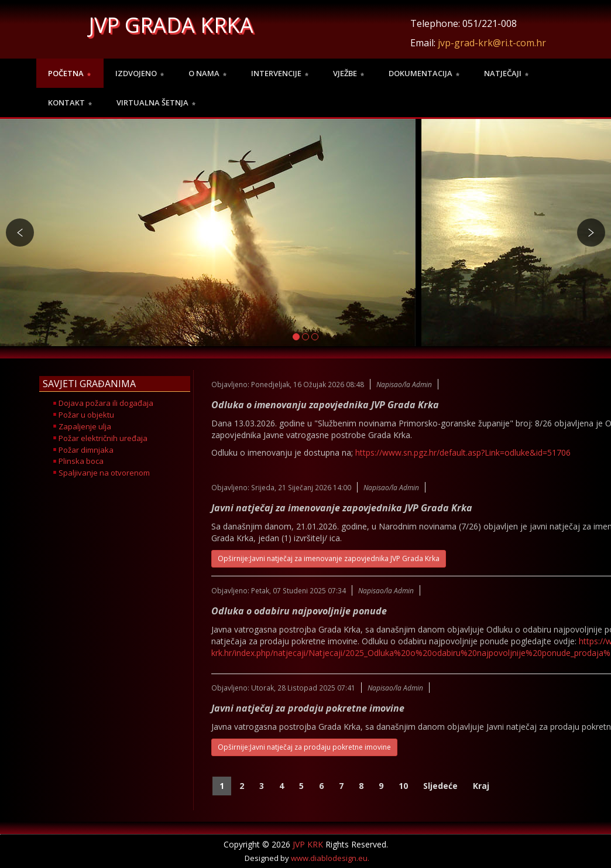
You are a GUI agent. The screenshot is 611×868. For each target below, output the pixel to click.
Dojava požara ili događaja (106, 403)
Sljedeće (440, 786)
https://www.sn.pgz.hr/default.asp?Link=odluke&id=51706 (463, 452)
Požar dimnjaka (86, 450)
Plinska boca (81, 461)
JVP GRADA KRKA (171, 25)
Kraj (481, 786)
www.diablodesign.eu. (330, 858)
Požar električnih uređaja (103, 438)
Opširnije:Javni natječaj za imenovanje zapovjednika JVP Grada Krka (329, 558)
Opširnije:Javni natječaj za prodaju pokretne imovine (304, 747)
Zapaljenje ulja (85, 426)
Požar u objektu (86, 415)
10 (403, 786)
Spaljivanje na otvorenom (104, 473)
